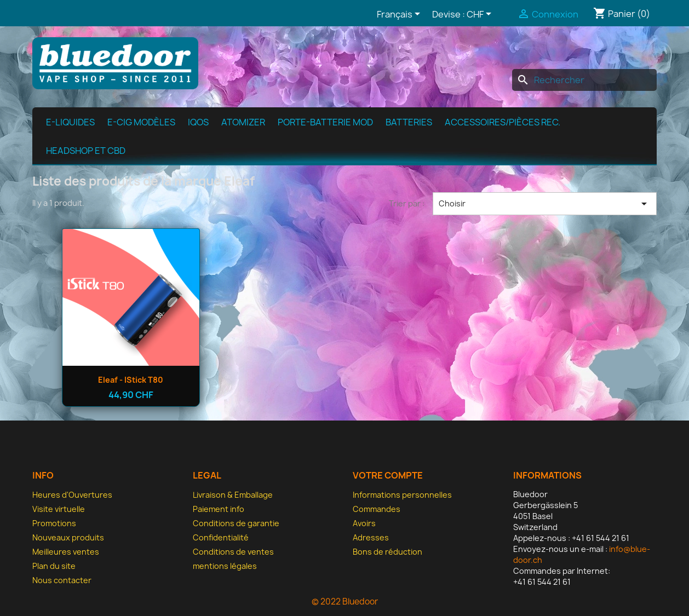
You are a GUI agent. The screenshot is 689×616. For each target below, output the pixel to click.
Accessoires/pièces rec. (503, 122)
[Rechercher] (584, 80)
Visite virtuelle (59, 509)
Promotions (54, 523)
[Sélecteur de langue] (400, 15)
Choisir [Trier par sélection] (545, 204)
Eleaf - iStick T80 (131, 380)
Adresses (371, 537)
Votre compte (388, 475)
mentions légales (225, 566)
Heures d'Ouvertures (72, 495)
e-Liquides (70, 122)
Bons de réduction (387, 552)
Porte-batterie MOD (325, 122)
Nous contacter (62, 580)
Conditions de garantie (236, 523)
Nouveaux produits (68, 537)
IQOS (198, 122)
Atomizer (243, 122)
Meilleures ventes (66, 552)
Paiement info (219, 509)
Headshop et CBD (86, 151)
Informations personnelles (402, 495)
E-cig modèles (141, 122)
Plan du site (54, 566)
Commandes (377, 509)
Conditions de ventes (233, 552)
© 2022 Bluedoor (345, 601)
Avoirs (364, 523)
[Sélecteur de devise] (481, 15)
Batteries (409, 122)
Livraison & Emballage (233, 495)
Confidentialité (221, 537)
